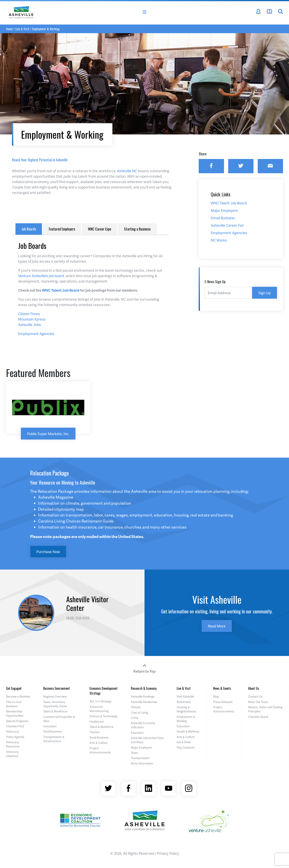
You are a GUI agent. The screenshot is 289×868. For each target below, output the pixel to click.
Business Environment (56, 688)
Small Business (53, 731)
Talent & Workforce (55, 711)
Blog (216, 696)
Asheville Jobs (30, 324)
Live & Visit (22, 29)
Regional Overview (55, 696)
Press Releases (223, 702)
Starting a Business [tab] (137, 229)
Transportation (140, 758)
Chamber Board (258, 717)
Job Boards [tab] (29, 229)
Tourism (95, 732)
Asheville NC (127, 171)
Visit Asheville (185, 696)
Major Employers (141, 748)
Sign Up (265, 293)
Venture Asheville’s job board (41, 276)
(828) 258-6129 (78, 618)
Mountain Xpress (32, 319)
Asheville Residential (144, 702)
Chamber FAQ (15, 726)
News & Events (222, 688)
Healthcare (97, 722)
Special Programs (17, 721)
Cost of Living (139, 713)
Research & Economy (144, 688)
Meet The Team (258, 702)
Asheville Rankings (143, 696)
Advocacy (12, 731)
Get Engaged (14, 688)
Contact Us (255, 696)
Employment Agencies (36, 334)
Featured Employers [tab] (62, 229)
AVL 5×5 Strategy (100, 701)
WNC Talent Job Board (61, 290)
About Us (254, 688)
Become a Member (18, 696)
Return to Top (144, 668)
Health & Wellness (188, 731)
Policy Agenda (15, 737)
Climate (136, 707)
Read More (217, 626)
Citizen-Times (29, 314)
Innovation (50, 726)
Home (9, 29)
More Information (142, 763)
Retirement (184, 702)
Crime (135, 718)
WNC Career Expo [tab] (100, 229)
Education (137, 733)
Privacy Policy (168, 853)
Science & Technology (104, 716)
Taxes (134, 753)
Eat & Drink (184, 742)
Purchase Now (48, 552)
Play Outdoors (186, 748)
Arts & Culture (99, 743)
